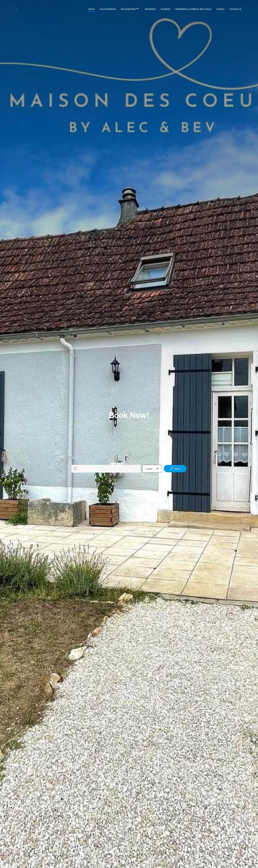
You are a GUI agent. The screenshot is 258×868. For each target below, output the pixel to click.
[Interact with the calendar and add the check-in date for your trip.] (75, 468)
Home (92, 9)
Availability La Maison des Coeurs (193, 9)
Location (165, 9)
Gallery (220, 9)
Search (175, 468)
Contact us (235, 9)
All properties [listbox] (130, 6)
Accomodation (108, 9)
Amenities (150, 9)
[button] (152, 469)
